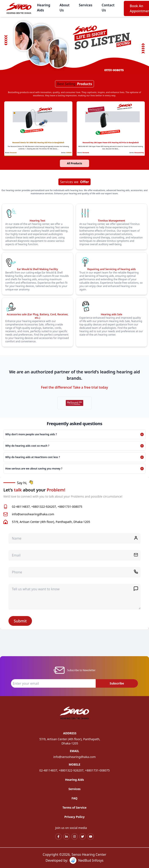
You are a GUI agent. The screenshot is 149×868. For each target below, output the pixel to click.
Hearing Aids (44, 8)
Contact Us (108, 8)
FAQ (74, 798)
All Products (74, 163)
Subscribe (117, 683)
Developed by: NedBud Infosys (74, 860)
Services (86, 5)
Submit (20, 621)
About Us (64, 8)
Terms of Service (74, 807)
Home (23, 5)
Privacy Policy (74, 817)
